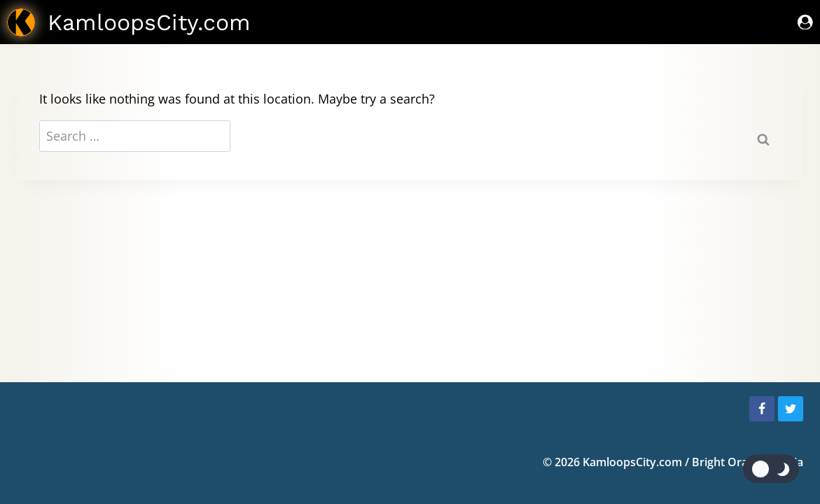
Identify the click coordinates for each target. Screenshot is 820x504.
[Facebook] (762, 409)
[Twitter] (791, 409)
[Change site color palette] (771, 469)
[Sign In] (805, 22)
